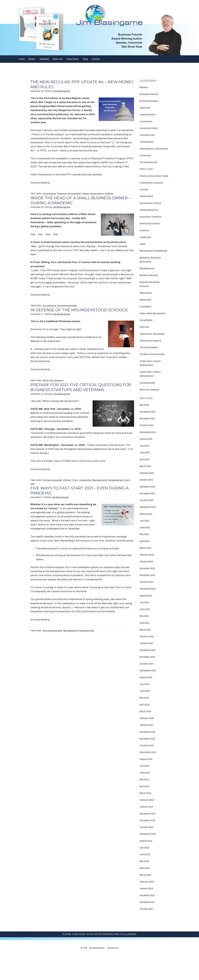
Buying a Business (151, 101)
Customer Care (149, 135)
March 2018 (147, 899)
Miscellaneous (148, 280)
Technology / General (153, 361)
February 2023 (148, 497)
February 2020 (148, 742)
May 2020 (145, 722)
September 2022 (150, 531)
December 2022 (149, 511)
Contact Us (113, 972)
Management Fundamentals (108, 485)
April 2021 (146, 647)
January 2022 (148, 586)
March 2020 (147, 735)
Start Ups (145, 343)
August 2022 (147, 538)
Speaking (44, 59)
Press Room (72, 59)
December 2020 (149, 674)
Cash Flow (146, 107)
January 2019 (148, 831)
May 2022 (145, 558)
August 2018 (147, 865)
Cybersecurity (148, 141)
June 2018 (146, 878)
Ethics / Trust (71, 485)
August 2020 (147, 701)
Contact (96, 59)
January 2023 (148, 504)
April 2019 (146, 810)
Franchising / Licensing (154, 190)
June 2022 (146, 552)
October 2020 (148, 688)
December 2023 (149, 436)
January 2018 (148, 913)
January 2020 (148, 749)
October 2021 (148, 606)
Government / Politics (102, 194)
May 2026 (145, 429)
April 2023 (146, 483)
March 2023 (147, 490)
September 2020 (150, 695)
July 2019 (145, 790)
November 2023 (149, 443)
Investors (145, 238)
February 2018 (148, 906)
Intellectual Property (152, 231)
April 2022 (146, 565)
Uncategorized (149, 407)
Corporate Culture (151, 128)
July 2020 (145, 708)
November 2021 (149, 599)
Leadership (85, 485)
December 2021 (149, 592)
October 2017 (148, 933)
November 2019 (149, 763)
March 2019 (147, 817)
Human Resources (151, 218)
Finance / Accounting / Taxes (73, 194)
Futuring (145, 197)
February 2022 (148, 579)
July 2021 (145, 626)
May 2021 (145, 640)
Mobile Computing (151, 287)
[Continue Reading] (42, 182)
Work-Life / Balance (53, 385)
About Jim (58, 59)
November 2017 (149, 926)
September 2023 (150, 456)
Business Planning (151, 94)
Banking (145, 87)
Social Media (147, 336)
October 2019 (148, 770)
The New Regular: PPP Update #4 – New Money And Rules (77, 84)
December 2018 (149, 838)
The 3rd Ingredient (151, 367)
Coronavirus (49, 194)
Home (22, 59)
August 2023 (147, 463)
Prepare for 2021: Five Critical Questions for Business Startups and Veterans (80, 392)
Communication (149, 114)
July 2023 (145, 470)
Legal (143, 252)
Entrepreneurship (67, 306)
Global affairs (148, 204)
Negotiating (147, 305)
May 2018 (145, 885)
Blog (85, 59)
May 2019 (145, 804)
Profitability (147, 318)
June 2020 (146, 715)
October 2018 (148, 851)
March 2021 (147, 654)
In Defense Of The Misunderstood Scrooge (72, 312)
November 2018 (149, 844)
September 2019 (150, 776)
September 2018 (150, 858)
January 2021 (148, 667)
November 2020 (149, 681)
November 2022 (149, 517)
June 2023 (146, 477)
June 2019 (146, 797)
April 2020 (146, 729)
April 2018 (146, 892)
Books (32, 59)
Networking (147, 312)
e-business (146, 159)
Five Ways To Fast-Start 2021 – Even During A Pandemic (82, 495)
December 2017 (149, 919)
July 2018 (145, 872)
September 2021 (150, 613)
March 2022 (147, 572)
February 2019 (148, 824)
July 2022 (145, 545)
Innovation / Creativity (153, 225)
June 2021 (146, 633)
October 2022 (148, 524)
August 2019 (147, 783)
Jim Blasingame (97, 972)
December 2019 (149, 756)
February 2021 (148, 661)
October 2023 (148, 449)
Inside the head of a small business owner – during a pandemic (74, 200)
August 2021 (147, 620)
